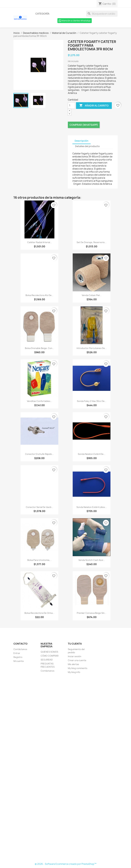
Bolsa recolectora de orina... (39, 613)
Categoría (42, 14)
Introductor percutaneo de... (92, 348)
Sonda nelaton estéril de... (92, 454)
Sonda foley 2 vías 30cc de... (92, 401)
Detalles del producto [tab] (87, 146)
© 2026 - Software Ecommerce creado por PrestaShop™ (66, 864)
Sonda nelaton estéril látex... (92, 507)
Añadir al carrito (94, 106)
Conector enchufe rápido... (39, 454)
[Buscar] (102, 14)
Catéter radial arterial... (40, 242)
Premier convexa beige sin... (92, 613)
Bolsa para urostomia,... (40, 560)
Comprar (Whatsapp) (84, 125)
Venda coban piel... (92, 295)
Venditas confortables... (40, 401)
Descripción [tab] (82, 141)
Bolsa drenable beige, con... (40, 348)
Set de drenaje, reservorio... (92, 242)
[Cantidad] (71, 106)
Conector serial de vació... (40, 507)
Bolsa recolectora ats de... (39, 295)
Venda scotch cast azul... (92, 560)
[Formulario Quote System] (66, 768)
